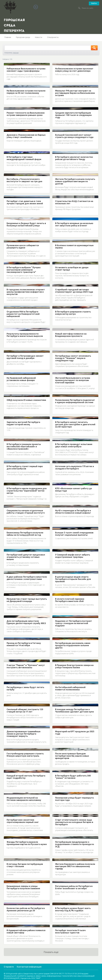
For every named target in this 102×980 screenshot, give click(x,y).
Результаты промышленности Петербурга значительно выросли (25, 335)
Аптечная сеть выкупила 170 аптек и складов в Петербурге (75, 467)
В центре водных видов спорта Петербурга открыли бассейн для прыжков (73, 579)
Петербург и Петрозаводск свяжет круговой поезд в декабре (25, 357)
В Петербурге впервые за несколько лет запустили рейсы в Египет (74, 224)
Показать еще (51, 952)
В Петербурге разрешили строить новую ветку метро (73, 313)
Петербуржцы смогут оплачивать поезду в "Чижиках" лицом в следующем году (73, 358)
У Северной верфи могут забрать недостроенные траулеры (73, 556)
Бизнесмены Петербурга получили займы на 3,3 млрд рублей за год (25, 534)
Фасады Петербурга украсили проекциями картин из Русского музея (27, 843)
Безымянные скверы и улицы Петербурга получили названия (23, 887)
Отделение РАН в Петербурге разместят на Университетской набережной (23, 314)
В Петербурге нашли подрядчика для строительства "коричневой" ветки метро (27, 491)
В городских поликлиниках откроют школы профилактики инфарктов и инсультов (26, 292)
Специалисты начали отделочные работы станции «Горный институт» (26, 512)
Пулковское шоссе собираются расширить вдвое (23, 247)
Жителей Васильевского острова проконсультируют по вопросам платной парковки (73, 380)
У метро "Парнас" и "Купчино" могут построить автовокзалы (26, 666)
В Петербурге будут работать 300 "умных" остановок (73, 777)
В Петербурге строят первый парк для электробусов (25, 467)
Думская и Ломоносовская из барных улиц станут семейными (26, 136)
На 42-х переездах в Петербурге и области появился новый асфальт (73, 512)
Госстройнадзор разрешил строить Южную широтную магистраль (25, 755)
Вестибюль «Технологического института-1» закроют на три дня (24, 180)
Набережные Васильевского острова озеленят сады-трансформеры (26, 70)
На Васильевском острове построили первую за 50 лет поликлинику (26, 92)
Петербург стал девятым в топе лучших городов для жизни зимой (25, 202)
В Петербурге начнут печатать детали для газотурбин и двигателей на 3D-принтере (75, 424)
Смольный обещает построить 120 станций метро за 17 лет (25, 711)
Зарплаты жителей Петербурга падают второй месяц (23, 423)
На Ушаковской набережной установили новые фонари (21, 379)
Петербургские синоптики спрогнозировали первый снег (23, 821)
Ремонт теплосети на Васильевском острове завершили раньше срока (26, 114)
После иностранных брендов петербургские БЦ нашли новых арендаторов (72, 756)
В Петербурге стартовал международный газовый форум (24, 158)
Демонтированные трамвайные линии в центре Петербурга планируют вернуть (24, 734)
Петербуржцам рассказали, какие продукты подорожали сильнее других (73, 645)
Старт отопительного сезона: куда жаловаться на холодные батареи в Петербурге (74, 822)
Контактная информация (29, 967)
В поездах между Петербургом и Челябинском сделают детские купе (74, 711)
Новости (39, 37)
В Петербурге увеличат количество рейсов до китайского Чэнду (74, 158)
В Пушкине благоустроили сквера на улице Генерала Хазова (74, 666)
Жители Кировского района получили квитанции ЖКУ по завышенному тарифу (75, 866)
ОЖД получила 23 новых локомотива (26, 400)
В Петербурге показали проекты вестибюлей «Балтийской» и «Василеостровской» (24, 447)
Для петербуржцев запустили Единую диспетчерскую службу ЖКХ (26, 622)
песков (16, 53)
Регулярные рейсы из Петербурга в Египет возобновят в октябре (74, 887)
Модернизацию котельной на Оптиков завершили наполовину (24, 799)
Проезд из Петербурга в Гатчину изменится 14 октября (24, 644)
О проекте (9, 967)
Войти (94, 3)
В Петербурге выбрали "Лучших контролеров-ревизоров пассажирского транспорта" (24, 270)
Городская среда (23, 37)
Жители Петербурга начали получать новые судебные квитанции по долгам (75, 181)
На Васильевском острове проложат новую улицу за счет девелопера (74, 70)
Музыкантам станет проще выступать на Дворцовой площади (27, 600)
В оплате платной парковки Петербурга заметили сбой (70, 600)
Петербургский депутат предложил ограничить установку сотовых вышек (26, 557)
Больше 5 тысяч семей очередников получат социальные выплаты (74, 534)
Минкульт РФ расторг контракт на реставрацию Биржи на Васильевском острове (75, 93)
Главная (8, 37)
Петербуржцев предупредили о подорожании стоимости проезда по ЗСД (75, 844)
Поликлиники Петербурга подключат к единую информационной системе (75, 401)
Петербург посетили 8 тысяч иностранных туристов (70, 931)
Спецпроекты (53, 37)
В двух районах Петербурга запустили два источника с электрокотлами (27, 578)
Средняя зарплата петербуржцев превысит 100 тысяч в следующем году (73, 115)
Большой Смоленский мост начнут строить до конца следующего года (74, 136)
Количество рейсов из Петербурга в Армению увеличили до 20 (26, 909)
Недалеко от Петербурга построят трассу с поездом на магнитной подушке (74, 623)
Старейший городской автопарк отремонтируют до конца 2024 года (74, 291)
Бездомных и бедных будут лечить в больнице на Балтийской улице (26, 224)
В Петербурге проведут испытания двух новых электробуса (74, 445)
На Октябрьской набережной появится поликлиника (70, 688)
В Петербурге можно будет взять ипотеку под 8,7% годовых (73, 909)
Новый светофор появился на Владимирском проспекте (71, 335)
